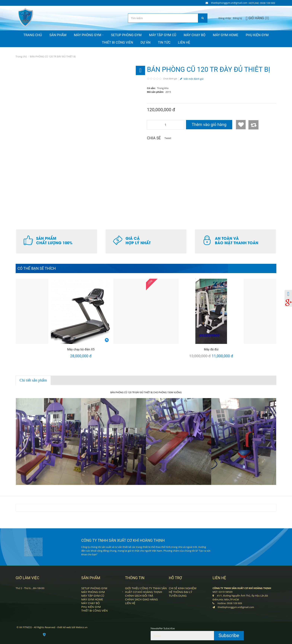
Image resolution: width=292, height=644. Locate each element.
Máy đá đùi (211, 349)
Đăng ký (237, 18)
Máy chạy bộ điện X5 (81, 349)
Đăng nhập (225, 18)
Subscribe (229, 636)
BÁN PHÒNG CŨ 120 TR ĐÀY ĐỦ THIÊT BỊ (53, 56)
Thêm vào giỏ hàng (209, 125)
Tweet (168, 138)
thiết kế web (64, 627)
